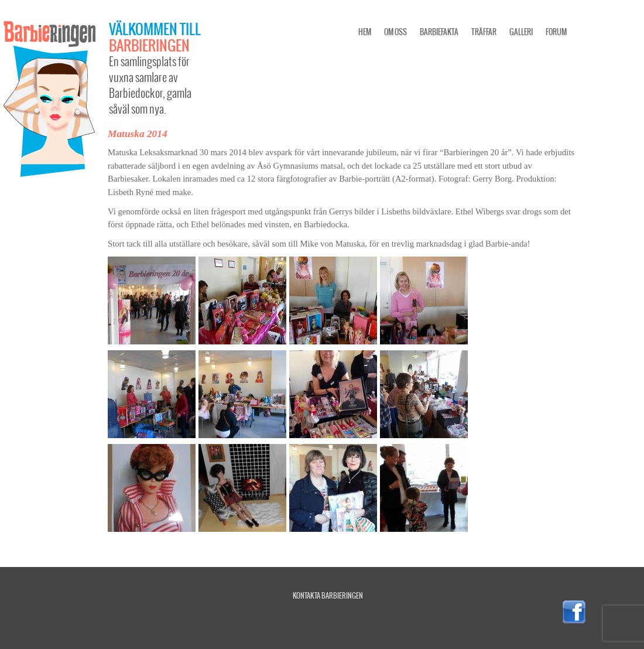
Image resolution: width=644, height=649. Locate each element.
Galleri (521, 32)
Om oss (395, 32)
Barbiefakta (439, 32)
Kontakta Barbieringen (328, 595)
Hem (365, 32)
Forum (556, 32)
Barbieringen (149, 45)
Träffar (484, 32)
